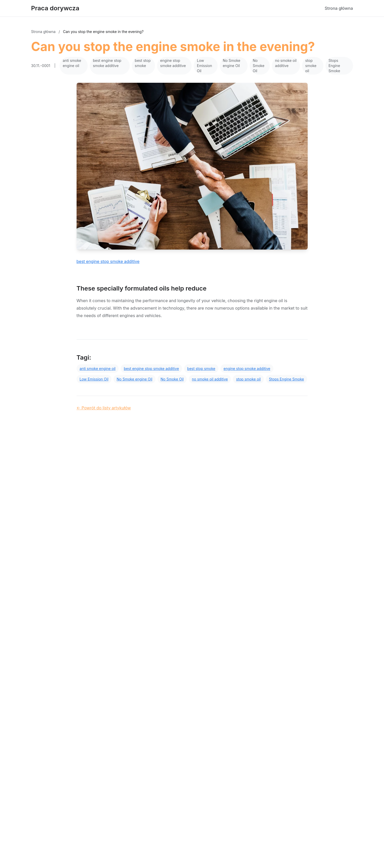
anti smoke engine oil (72, 63)
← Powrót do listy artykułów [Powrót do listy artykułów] (104, 408)
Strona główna (339, 8)
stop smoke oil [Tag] (248, 379)
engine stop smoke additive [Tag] (247, 369)
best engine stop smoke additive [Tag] (151, 369)
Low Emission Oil (204, 66)
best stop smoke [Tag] (201, 369)
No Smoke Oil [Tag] (172, 379)
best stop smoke (143, 63)
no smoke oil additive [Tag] (210, 379)
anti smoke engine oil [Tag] (98, 369)
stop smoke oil (311, 66)
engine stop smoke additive (173, 63)
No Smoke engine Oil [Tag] (134, 379)
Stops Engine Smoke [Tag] (287, 379)
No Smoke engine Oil (232, 63)
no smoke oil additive (286, 63)
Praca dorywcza (55, 8)
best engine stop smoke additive (107, 63)
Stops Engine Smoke (334, 66)
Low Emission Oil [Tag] (94, 379)
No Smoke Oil (259, 66)
